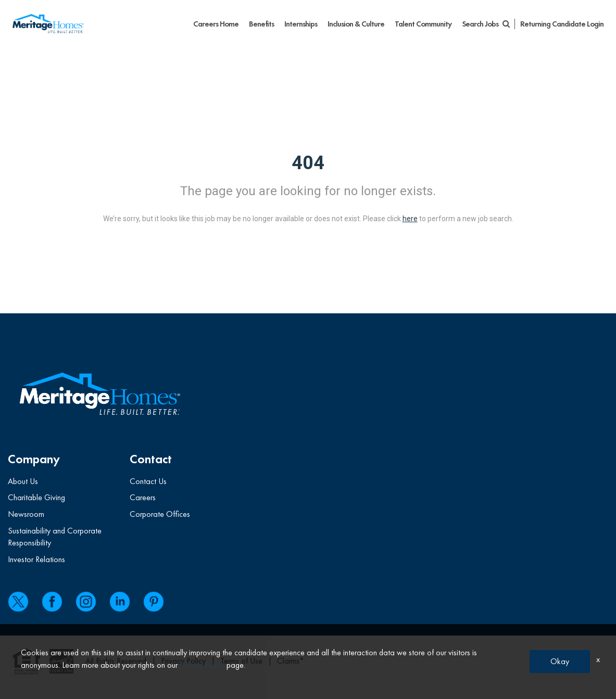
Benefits (261, 24)
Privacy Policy (183, 661)
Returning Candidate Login (562, 24)
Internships (301, 24)
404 (308, 163)
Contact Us (148, 481)
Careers (143, 497)
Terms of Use (241, 661)
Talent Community (423, 24)
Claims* (291, 661)
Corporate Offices (160, 514)
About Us (23, 481)
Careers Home (216, 24)
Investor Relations (36, 559)
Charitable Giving (36, 497)
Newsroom (26, 514)
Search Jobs (486, 24)
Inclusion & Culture (356, 24)
